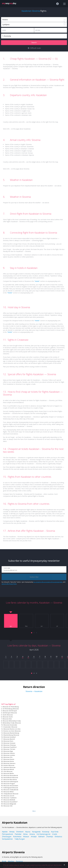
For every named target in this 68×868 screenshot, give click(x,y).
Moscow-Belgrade (10, 804)
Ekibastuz (58, 837)
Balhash (41, 837)
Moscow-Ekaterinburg (11, 733)
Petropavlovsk (7, 834)
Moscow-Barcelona (10, 780)
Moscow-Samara (9, 763)
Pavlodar (18, 834)
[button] (32, 633)
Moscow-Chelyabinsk (11, 790)
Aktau (25, 834)
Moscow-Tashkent (10, 798)
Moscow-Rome (9, 761)
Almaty (12, 832)
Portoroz (19, 861)
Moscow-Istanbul (10, 737)
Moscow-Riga (8, 751)
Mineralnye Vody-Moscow (12, 723)
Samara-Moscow (9, 767)
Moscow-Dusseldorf (10, 802)
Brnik (4, 861)
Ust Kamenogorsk (43, 834)
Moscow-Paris (8, 741)
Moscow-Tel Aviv (9, 749)
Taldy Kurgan (20, 839)
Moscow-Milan (9, 792)
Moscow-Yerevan (9, 743)
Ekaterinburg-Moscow (11, 735)
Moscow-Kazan (9, 759)
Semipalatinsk (7, 839)
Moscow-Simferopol (10, 711)
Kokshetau (17, 837)
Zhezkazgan (7, 837)
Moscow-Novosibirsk (11, 775)
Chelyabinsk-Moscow (11, 794)
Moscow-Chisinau (10, 745)
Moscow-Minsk (9, 769)
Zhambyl (50, 837)
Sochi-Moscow (8, 715)
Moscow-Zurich (9, 796)
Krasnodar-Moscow (10, 727)
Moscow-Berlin (9, 773)
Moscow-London (9, 755)
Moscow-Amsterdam (11, 786)
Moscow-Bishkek (9, 800)
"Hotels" (37, 281)
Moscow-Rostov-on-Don (12, 729)
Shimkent (20, 832)
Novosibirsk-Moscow (11, 777)
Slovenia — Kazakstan (34, 691)
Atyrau (28, 832)
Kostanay (46, 832)
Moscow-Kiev (7, 719)
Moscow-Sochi (8, 717)
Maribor (11, 861)
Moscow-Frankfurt (10, 747)
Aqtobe (5, 832)
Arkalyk (34, 837)
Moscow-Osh (8, 806)
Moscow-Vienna (9, 753)
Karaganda (36, 832)
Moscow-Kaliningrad (11, 782)
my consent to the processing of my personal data (48, 582)
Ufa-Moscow (8, 771)
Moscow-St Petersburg (11, 707)
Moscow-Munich (9, 739)
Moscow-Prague (9, 784)
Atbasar (26, 837)
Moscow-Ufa (8, 757)
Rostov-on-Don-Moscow (12, 731)
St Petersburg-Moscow (11, 709)
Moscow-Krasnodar (10, 725)
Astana (32, 834)
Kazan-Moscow (9, 765)
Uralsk (55, 834)
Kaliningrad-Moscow (11, 788)
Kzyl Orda (55, 832)
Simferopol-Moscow (10, 713)
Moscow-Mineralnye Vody (12, 721)
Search (34, 42)
